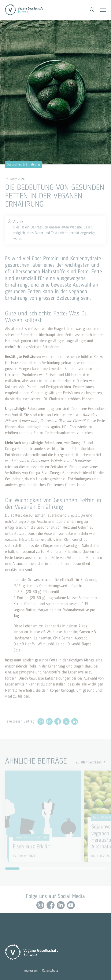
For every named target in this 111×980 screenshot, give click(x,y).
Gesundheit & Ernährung (23, 164)
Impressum (31, 970)
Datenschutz (50, 970)
